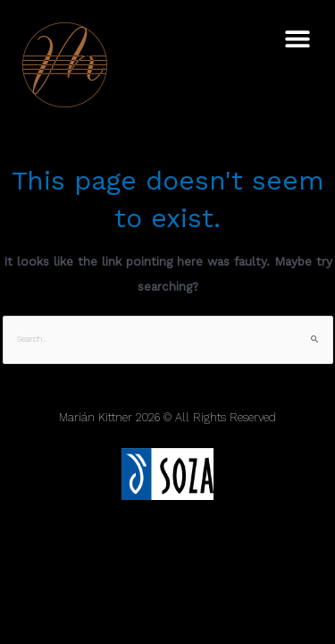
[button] (297, 38)
